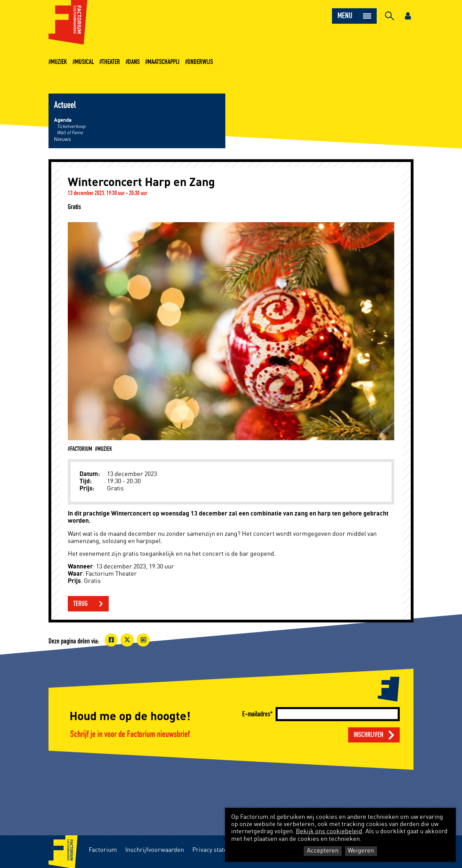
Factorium (103, 850)
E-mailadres (256, 714)
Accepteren (323, 851)
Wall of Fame (70, 133)
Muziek (59, 62)
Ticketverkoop (71, 127)
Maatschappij (164, 62)
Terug (80, 604)
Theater (111, 62)
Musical (84, 62)
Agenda (63, 120)
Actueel (65, 105)
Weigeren (361, 851)
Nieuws (62, 139)
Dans (134, 62)
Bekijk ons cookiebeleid (329, 832)
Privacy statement (217, 850)
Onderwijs (200, 62)
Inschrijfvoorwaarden (155, 850)
